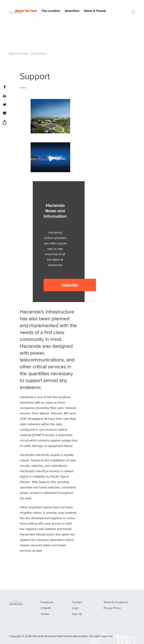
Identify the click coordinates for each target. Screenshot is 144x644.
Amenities (72, 11)
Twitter (45, 614)
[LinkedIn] (5, 96)
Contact (77, 602)
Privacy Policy (112, 608)
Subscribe (70, 285)
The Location (51, 11)
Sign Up (77, 614)
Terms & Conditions (116, 602)
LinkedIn (46, 608)
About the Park (26, 11)
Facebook (47, 602)
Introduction (39, 54)
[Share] (5, 123)
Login (76, 608)
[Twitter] (5, 105)
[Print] (5, 114)
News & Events (95, 11)
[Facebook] (5, 87)
